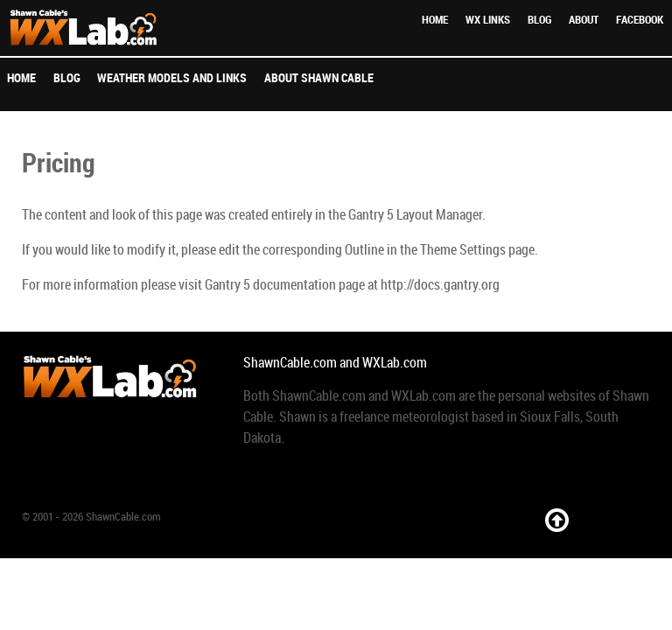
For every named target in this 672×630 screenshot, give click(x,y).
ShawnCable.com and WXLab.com (335, 363)
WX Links (488, 20)
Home (435, 20)
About (584, 20)
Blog (539, 20)
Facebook (640, 20)
